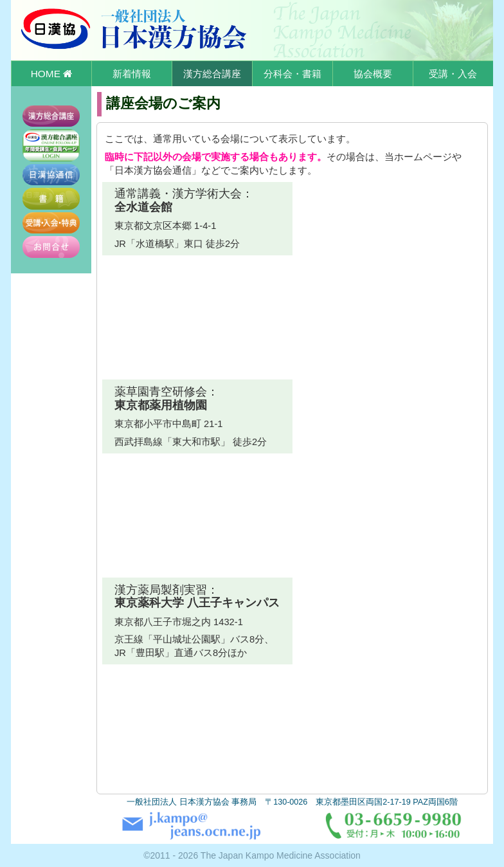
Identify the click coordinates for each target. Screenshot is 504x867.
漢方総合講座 (212, 74)
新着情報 (132, 74)
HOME (51, 74)
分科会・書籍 (292, 74)
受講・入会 (453, 74)
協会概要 (373, 74)
